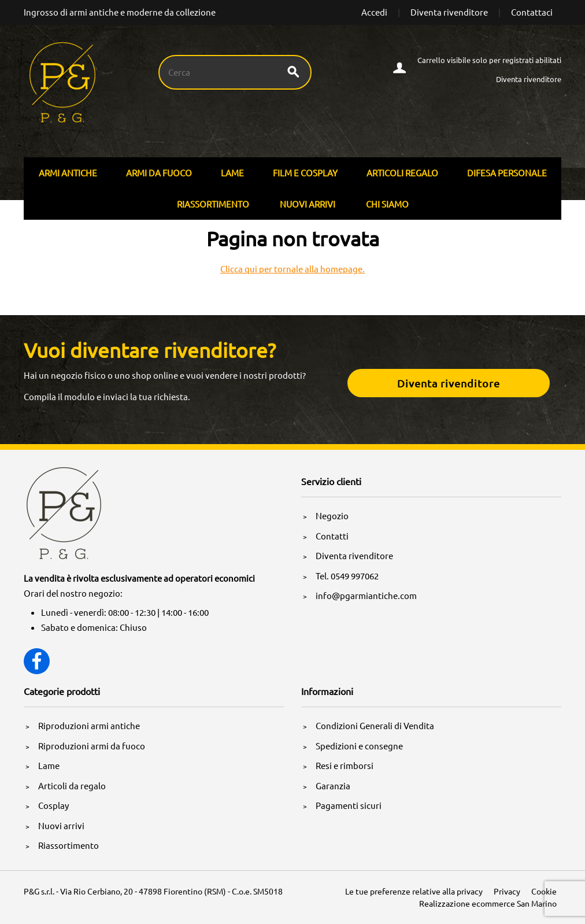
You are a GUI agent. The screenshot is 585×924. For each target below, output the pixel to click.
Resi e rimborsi (345, 765)
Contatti (332, 536)
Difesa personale (507, 173)
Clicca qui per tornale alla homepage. (292, 269)
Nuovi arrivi (308, 204)
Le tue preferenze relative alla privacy (414, 891)
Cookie (544, 891)
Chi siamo (387, 204)
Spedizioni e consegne (359, 746)
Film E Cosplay (305, 173)
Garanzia (333, 786)
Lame (232, 173)
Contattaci (532, 12)
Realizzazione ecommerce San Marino (488, 903)
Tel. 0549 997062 (347, 576)
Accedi (374, 12)
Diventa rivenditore (449, 12)
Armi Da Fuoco (159, 173)
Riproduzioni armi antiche (89, 725)
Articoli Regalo (402, 173)
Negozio (332, 515)
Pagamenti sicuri (349, 805)
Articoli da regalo (72, 786)
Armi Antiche (68, 173)
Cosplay (53, 805)
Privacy (507, 891)
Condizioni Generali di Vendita (375, 725)
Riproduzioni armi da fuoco (92, 746)
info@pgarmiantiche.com (366, 595)
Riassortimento (213, 204)
